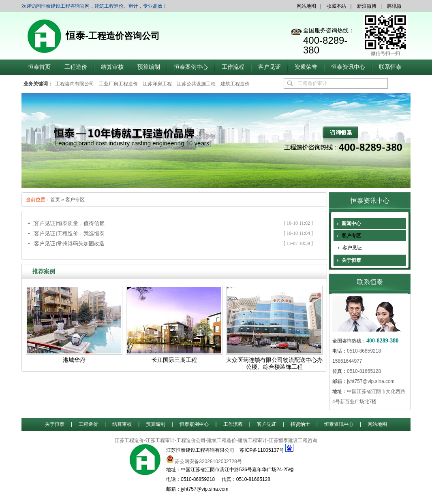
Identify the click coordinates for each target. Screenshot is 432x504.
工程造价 (76, 67)
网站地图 (306, 6)
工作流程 (233, 67)
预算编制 (149, 67)
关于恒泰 (351, 260)
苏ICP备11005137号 (262, 450)
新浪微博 (367, 6)
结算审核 (112, 67)
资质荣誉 (306, 67)
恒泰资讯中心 (348, 67)
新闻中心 (351, 223)
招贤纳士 (300, 424)
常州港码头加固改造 (81, 243)
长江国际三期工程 (174, 360)
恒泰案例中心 (191, 67)
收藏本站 (336, 6)
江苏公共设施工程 (196, 84)
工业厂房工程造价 (118, 84)
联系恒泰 (390, 67)
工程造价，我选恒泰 (81, 233)
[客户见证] (45, 223)
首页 (55, 200)
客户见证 (269, 67)
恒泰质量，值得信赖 (81, 223)
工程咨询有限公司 (75, 84)
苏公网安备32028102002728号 (208, 461)
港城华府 (74, 360)
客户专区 (75, 200)
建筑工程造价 (235, 84)
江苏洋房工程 (157, 84)
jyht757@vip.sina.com (371, 381)
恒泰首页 (39, 67)
